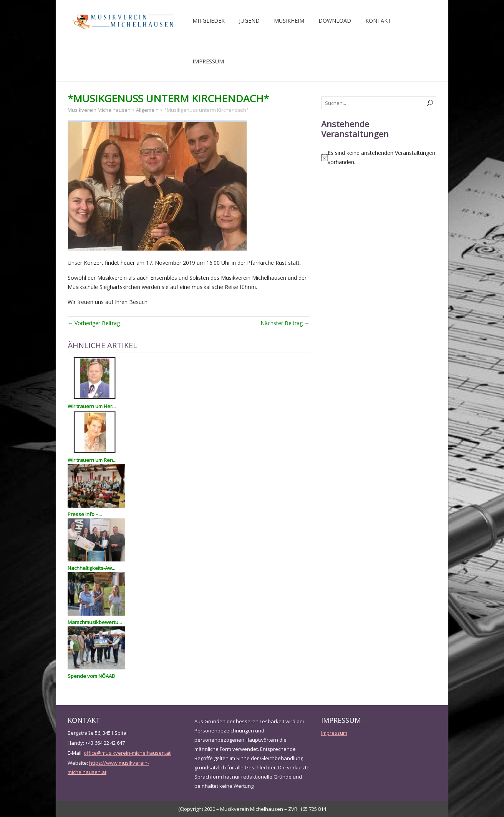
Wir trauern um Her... (92, 406)
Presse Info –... (85, 514)
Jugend (249, 21)
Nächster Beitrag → (285, 323)
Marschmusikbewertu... (95, 622)
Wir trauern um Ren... (92, 460)
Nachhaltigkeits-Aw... (91, 568)
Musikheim (289, 21)
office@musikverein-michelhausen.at (127, 753)
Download (335, 21)
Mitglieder (209, 21)
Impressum (208, 61)
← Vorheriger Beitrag (94, 323)
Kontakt (378, 21)
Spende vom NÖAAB (91, 676)
